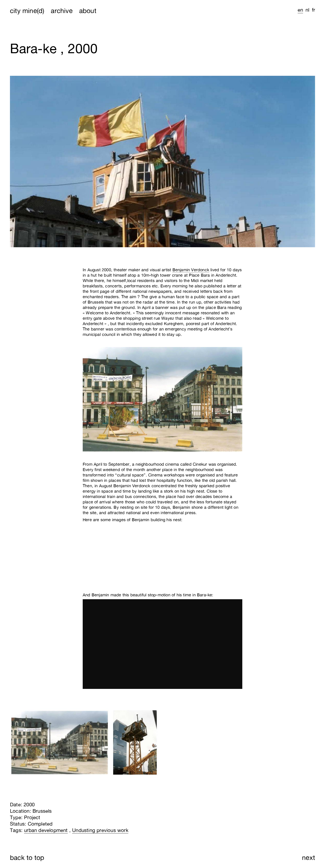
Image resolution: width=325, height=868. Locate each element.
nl (307, 10)
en (300, 10)
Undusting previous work (100, 830)
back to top (27, 857)
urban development (46, 830)
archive (62, 11)
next (309, 857)
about (88, 11)
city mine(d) (27, 11)
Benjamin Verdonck (191, 270)
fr (313, 10)
